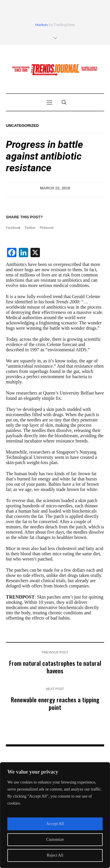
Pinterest (46, 228)
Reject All (55, 855)
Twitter (30, 228)
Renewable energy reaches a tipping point (55, 703)
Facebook (13, 228)
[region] (55, 815)
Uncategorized (22, 126)
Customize (55, 840)
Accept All (55, 824)
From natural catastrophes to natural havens (55, 667)
